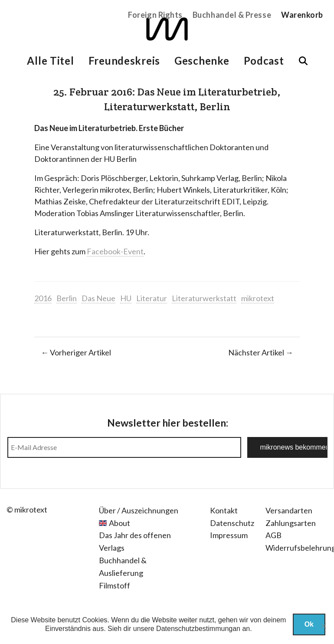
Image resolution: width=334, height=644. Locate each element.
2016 (43, 298)
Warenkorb (302, 15)
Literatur (152, 298)
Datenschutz (232, 523)
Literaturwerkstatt (204, 298)
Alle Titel (50, 61)
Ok (309, 624)
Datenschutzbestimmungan (198, 629)
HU (126, 298)
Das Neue (98, 298)
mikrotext (258, 298)
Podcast (264, 61)
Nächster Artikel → (261, 352)
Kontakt (224, 510)
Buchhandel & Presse (232, 15)
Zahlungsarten (291, 523)
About (120, 523)
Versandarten (289, 510)
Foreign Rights (155, 15)
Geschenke (202, 61)
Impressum (229, 535)
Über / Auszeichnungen (139, 510)
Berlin (67, 298)
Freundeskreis (124, 61)
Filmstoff (115, 585)
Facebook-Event (115, 251)
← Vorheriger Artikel (76, 352)
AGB (273, 535)
